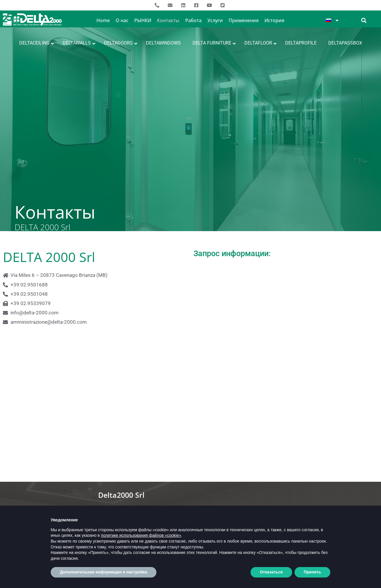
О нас (122, 20)
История (274, 20)
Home (103, 20)
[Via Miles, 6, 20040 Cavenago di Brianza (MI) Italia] (190, 413)
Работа (193, 20)
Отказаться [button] (271, 575)
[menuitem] (332, 20)
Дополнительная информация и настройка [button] (104, 575)
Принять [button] (312, 575)
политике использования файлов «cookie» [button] (141, 539)
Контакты (168, 20)
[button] (364, 20)
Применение (244, 20)
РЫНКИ (143, 20)
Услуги (215, 20)
